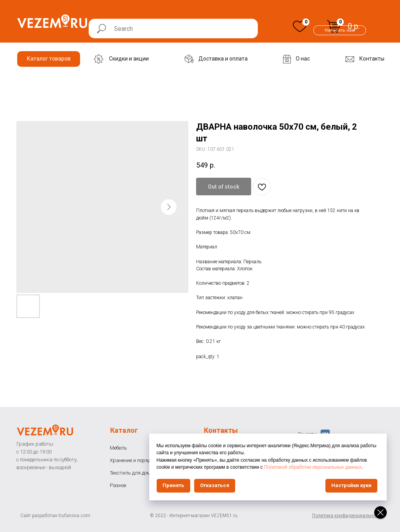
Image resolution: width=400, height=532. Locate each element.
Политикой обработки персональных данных (316, 467)
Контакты (221, 430)
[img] (300, 26)
